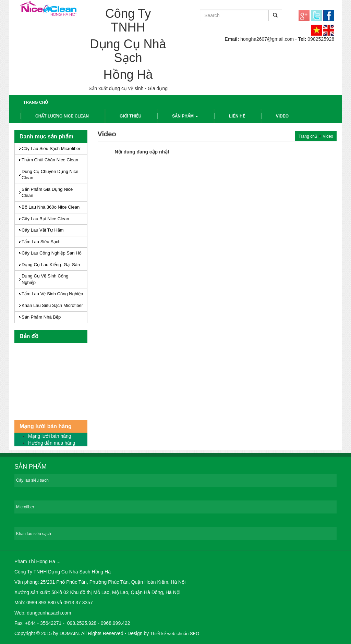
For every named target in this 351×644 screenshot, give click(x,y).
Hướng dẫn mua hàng (52, 443)
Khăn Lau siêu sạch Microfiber (52, 305)
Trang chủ (36, 102)
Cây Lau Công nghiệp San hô (52, 253)
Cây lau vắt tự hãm (43, 230)
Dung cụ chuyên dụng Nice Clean (50, 175)
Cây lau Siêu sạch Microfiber (51, 148)
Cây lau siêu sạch (32, 480)
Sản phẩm (185, 116)
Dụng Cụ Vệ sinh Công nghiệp (45, 279)
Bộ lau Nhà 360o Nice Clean (51, 207)
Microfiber (25, 507)
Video (282, 116)
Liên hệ (237, 116)
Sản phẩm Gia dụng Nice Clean (47, 193)
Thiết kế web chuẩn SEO (175, 634)
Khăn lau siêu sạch (34, 534)
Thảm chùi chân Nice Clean (50, 160)
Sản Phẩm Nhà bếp (41, 317)
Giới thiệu (130, 116)
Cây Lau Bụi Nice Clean (45, 219)
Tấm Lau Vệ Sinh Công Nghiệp (52, 294)
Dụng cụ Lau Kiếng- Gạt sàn (51, 265)
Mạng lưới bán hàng (50, 436)
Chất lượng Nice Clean (62, 116)
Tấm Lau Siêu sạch (41, 242)
